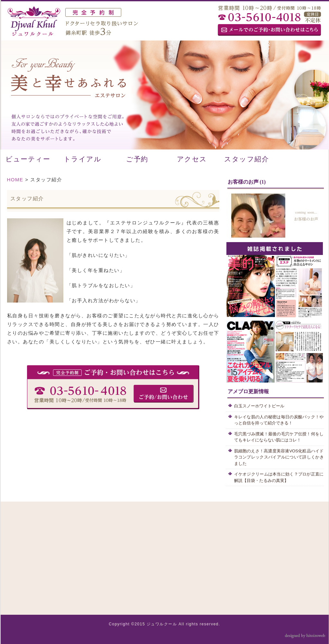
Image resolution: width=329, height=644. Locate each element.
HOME (15, 180)
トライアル (83, 159)
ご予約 (137, 159)
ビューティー (28, 159)
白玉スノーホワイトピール (261, 406)
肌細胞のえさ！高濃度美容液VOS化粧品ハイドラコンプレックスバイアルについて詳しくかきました (279, 457)
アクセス (192, 159)
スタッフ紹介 (247, 159)
